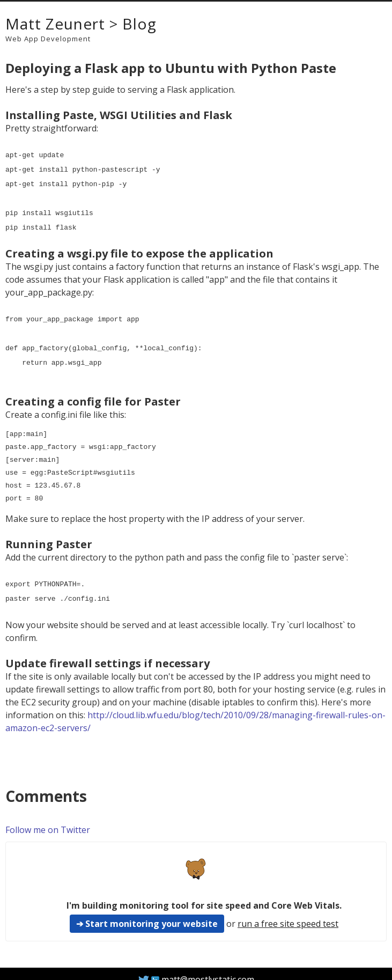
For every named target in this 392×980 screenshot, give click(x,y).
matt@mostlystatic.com (208, 967)
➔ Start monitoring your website (147, 911)
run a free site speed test (288, 911)
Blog (139, 24)
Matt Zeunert (55, 24)
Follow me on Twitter (48, 817)
